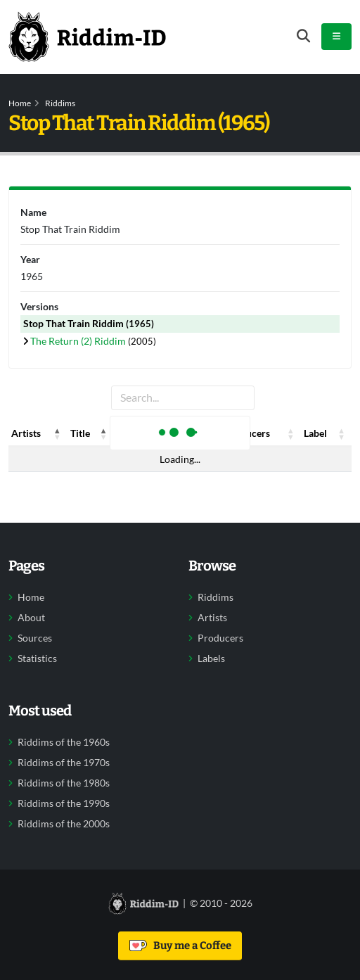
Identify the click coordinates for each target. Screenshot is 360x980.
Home (20, 103)
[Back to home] (87, 37)
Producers (220, 638)
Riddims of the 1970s (64, 763)
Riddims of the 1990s (64, 803)
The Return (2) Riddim (79, 341)
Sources (35, 638)
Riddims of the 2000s (64, 824)
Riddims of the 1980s (64, 783)
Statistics (37, 658)
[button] (58, 433)
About (31, 618)
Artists (212, 618)
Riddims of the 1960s (64, 742)
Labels (211, 658)
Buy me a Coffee (180, 946)
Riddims (60, 103)
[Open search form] (303, 36)
